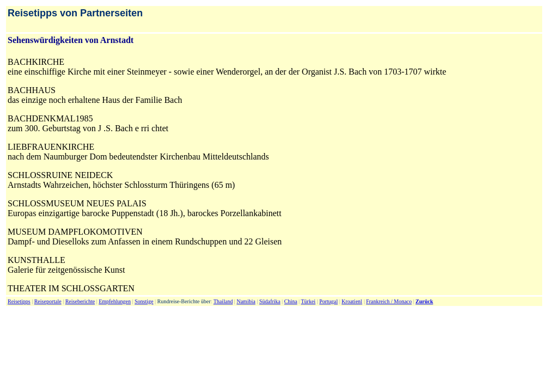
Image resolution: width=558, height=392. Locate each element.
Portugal (329, 301)
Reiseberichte (80, 301)
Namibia (246, 301)
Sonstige (144, 301)
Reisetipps (19, 301)
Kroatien (351, 301)
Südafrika (270, 301)
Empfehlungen (115, 301)
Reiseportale (48, 301)
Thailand (223, 301)
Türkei (308, 301)
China (291, 301)
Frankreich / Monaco (389, 301)
